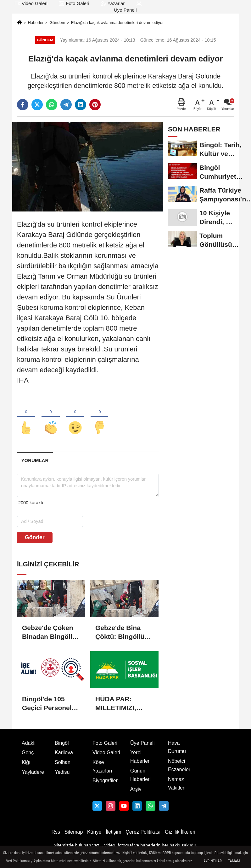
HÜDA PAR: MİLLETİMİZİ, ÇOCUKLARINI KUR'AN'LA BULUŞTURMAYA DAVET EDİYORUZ (124, 704)
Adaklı (29, 743)
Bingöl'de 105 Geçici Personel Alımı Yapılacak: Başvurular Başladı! (47, 704)
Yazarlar (113, 3)
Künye (94, 832)
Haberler (36, 23)
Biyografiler (105, 781)
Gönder (35, 537)
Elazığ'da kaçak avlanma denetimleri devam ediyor (117, 23)
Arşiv (136, 789)
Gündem (57, 23)
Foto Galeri (74, 3)
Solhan (63, 762)
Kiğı (26, 762)
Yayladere (33, 772)
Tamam (234, 861)
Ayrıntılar (213, 861)
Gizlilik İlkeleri (180, 832)
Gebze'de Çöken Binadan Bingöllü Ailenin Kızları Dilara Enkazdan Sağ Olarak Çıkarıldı (49, 633)
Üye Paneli (142, 743)
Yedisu (62, 772)
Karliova (64, 752)
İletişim (114, 832)
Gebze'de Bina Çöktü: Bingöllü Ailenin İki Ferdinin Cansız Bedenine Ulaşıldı (123, 633)
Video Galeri (31, 3)
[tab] (35, 460)
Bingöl (62, 743)
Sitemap (74, 832)
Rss (56, 832)
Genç (28, 752)
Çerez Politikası (143, 832)
